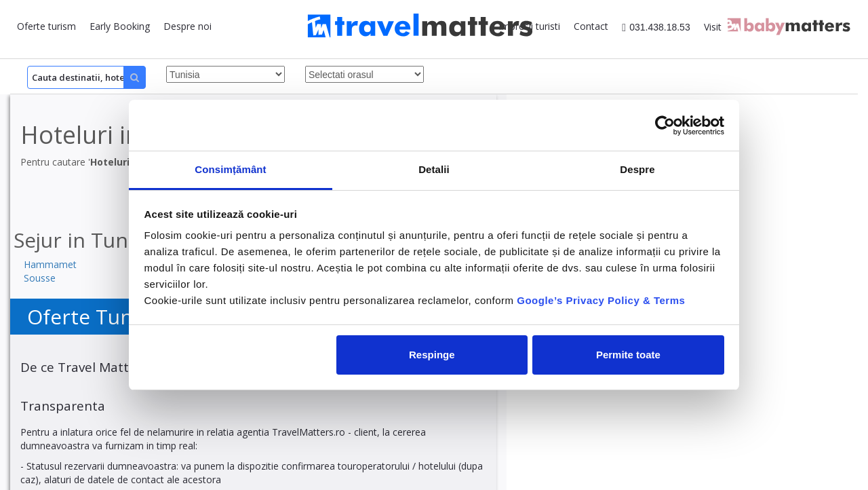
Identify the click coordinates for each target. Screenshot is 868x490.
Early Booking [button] (120, 26)
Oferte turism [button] (46, 26)
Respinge (432, 355)
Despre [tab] (637, 169)
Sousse (40, 278)
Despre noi (188, 26)
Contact (591, 26)
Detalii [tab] (434, 169)
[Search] (86, 77)
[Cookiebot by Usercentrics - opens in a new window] (665, 126)
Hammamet (50, 264)
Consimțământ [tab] (230, 169)
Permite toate (628, 355)
